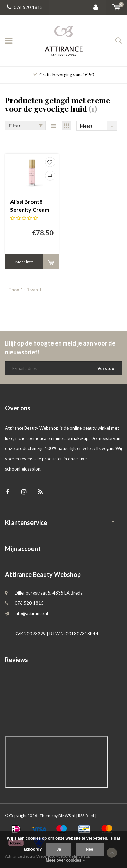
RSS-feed (86, 816)
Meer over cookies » (65, 860)
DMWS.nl (67, 816)
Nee (90, 849)
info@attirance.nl (31, 613)
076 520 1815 (25, 7)
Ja (59, 849)
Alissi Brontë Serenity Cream (30, 206)
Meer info (24, 262)
